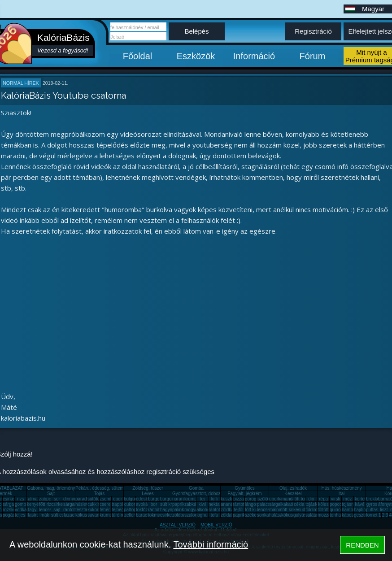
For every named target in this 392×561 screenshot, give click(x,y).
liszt (384, 510)
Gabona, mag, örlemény (51, 488)
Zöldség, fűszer (148, 488)
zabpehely (49, 499)
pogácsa (11, 515)
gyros (372, 504)
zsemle (107, 499)
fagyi (33, 510)
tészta (81, 510)
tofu (215, 515)
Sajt (51, 494)
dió (311, 499)
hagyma (168, 510)
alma (33, 499)
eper (118, 499)
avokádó (144, 504)
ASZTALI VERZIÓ (178, 525)
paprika (180, 504)
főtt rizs (46, 504)
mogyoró (193, 510)
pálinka (179, 510)
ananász (229, 504)
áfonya (385, 504)
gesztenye (364, 515)
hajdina (361, 510)
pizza (238, 499)
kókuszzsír (86, 515)
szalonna (193, 515)
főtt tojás (302, 499)
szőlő (263, 499)
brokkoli (374, 499)
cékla (299, 504)
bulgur (130, 499)
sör (57, 499)
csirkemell (13, 499)
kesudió (301, 510)
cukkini (94, 504)
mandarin (291, 499)
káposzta (351, 515)
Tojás (99, 494)
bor (154, 504)
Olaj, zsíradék (293, 488)
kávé (359, 504)
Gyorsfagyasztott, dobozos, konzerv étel (212, 494)
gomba (22, 504)
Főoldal (138, 56)
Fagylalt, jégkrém (244, 494)
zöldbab (229, 510)
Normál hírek (21, 83)
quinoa (336, 510)
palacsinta (267, 504)
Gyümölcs (244, 488)
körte (360, 499)
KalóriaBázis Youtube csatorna (63, 96)
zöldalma (230, 515)
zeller (130, 515)
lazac (69, 515)
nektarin (217, 504)
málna (275, 510)
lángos (251, 504)
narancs (180, 499)
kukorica (96, 510)
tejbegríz (120, 510)
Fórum (313, 56)
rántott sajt (219, 510)
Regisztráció (313, 31)
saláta (311, 515)
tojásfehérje (317, 504)
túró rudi (120, 515)
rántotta (156, 510)
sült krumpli (172, 504)
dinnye (70, 499)
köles (323, 504)
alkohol (204, 510)
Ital (342, 494)
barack (143, 515)
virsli (335, 499)
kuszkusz (230, 499)
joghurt (203, 515)
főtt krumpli (292, 510)
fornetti (373, 515)
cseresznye (111, 504)
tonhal (336, 515)
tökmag (155, 515)
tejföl (238, 510)
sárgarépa (73, 504)
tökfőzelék (146, 510)
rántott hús (243, 504)
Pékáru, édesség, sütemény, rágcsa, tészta (118, 488)
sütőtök (95, 499)
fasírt (33, 515)
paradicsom (87, 499)
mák (45, 515)
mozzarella (328, 515)
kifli (214, 499)
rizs (21, 499)
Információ (254, 56)
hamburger (353, 510)
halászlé (277, 515)
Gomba (196, 488)
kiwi (203, 504)
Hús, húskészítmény (341, 488)
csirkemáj (61, 504)
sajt (57, 510)
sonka (263, 515)
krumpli (192, 499)
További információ (211, 544)
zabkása (193, 504)
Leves (148, 494)
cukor (130, 504)
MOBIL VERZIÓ (216, 525)
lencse (46, 510)
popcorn (338, 504)
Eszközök (196, 56)
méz (348, 499)
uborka (276, 499)
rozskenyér (14, 510)
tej (203, 499)
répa (323, 499)
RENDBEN (362, 545)
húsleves (84, 504)
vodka (21, 510)
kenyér (34, 504)
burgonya (157, 499)
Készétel (293, 494)
